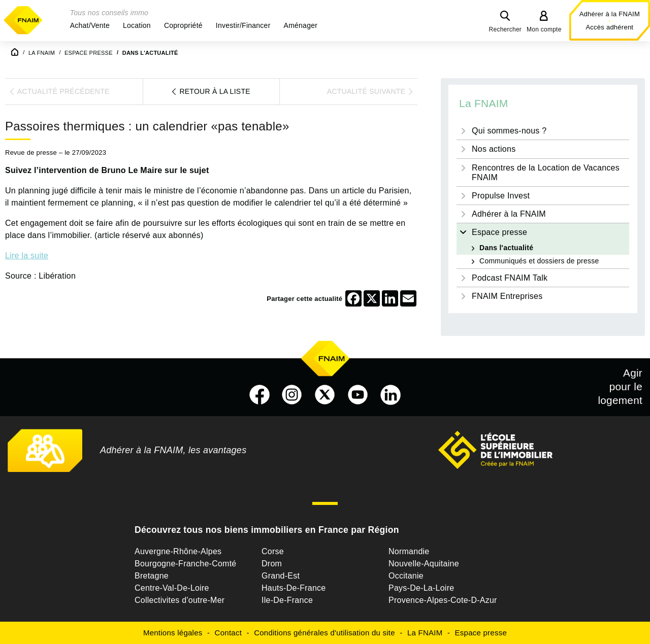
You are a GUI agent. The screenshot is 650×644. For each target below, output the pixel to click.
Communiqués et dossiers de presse (539, 261)
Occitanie (406, 576)
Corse (273, 551)
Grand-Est (281, 576)
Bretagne (152, 576)
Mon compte (544, 29)
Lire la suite (27, 256)
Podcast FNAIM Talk (510, 278)
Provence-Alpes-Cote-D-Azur (443, 600)
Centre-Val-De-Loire (172, 588)
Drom (272, 564)
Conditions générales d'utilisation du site (324, 633)
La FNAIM (484, 103)
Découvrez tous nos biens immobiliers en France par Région (267, 530)
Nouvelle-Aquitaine (424, 564)
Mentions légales (173, 633)
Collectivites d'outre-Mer (180, 600)
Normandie (409, 551)
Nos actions (494, 149)
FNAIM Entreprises (507, 296)
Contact (228, 633)
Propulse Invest (501, 196)
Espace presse (499, 232)
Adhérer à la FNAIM (610, 14)
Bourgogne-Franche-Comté (186, 564)
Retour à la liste (215, 91)
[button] (90, 25)
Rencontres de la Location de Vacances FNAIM (546, 173)
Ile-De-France (287, 600)
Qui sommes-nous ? (509, 131)
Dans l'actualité (506, 248)
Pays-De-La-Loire (421, 588)
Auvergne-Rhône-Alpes (178, 551)
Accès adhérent (609, 27)
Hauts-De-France (294, 588)
